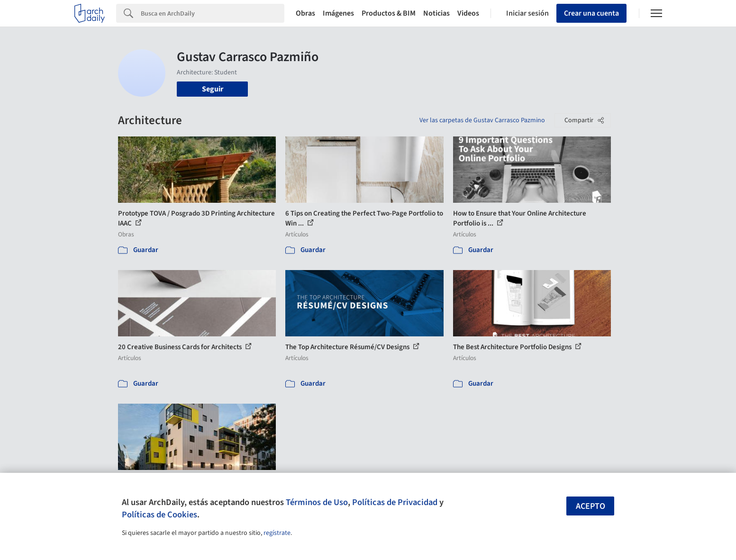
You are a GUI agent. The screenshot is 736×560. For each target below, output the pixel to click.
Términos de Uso (317, 502)
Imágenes (338, 13)
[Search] (213, 13)
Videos (468, 13)
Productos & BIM (389, 13)
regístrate (277, 533)
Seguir (213, 89)
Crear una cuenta (591, 13)
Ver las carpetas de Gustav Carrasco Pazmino (482, 120)
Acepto (591, 506)
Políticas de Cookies (159, 515)
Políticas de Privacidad (395, 502)
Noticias (436, 13)
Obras (305, 13)
